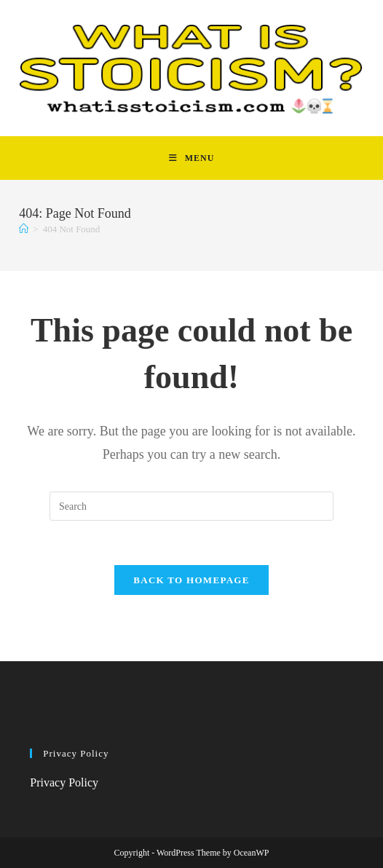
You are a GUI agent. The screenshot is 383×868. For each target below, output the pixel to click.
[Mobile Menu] (192, 158)
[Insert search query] (191, 506)
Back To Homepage (191, 580)
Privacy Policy (64, 782)
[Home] (24, 229)
